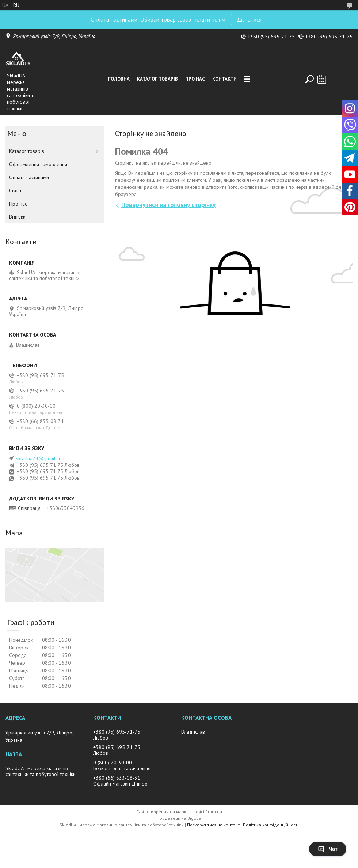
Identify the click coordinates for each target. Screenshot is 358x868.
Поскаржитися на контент (213, 825)
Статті (15, 191)
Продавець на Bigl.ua (179, 818)
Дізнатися (249, 19)
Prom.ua (214, 812)
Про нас (195, 79)
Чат (328, 849)
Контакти (224, 79)
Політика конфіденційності (271, 825)
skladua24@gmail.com (41, 458)
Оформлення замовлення (38, 164)
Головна (119, 79)
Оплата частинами (29, 177)
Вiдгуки (17, 217)
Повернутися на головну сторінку (168, 205)
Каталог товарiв (157, 79)
